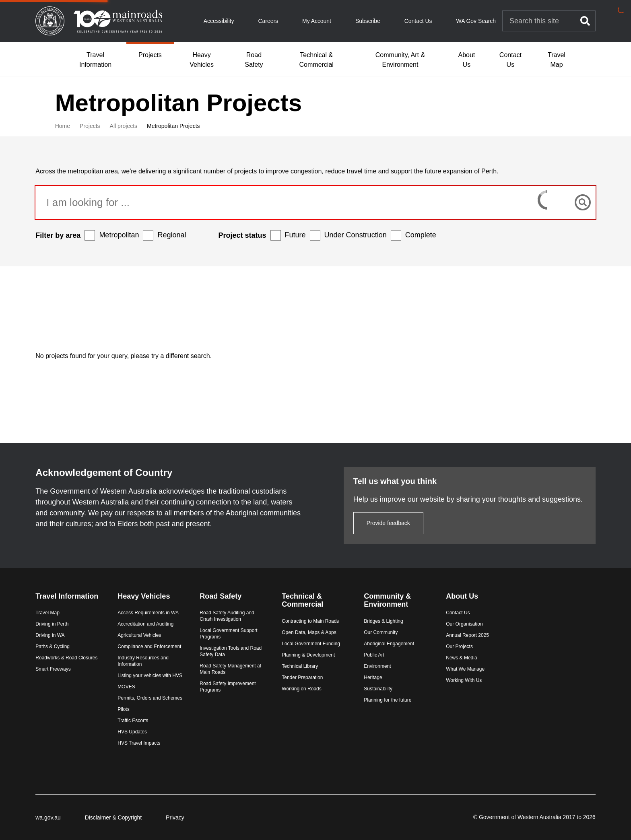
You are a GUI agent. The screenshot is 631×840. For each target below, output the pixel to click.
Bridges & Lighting (381, 602)
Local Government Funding (313, 624)
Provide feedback (372, 504)
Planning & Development (310, 636)
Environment (375, 647)
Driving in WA (66, 624)
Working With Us (457, 661)
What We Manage (458, 650)
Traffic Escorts (144, 721)
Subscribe (368, 21)
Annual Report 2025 (460, 616)
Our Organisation (457, 605)
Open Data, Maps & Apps (311, 613)
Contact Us (418, 21)
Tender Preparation (304, 658)
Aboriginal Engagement (387, 624)
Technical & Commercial (317, 60)
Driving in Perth (68, 613)
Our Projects (452, 628)
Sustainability (376, 669)
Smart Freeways (69, 665)
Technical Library (302, 647)
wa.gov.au (64, 817)
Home (94, 126)
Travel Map (557, 60)
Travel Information (95, 60)
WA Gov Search (476, 21)
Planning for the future (385, 681)
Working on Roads (304, 669)
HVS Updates (143, 732)
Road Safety (254, 60)
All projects (155, 126)
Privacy (191, 817)
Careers (268, 21)
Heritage (370, 658)
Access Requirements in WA (159, 594)
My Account (317, 21)
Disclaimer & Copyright (129, 817)
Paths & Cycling (69, 636)
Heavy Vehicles (202, 60)
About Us (466, 60)
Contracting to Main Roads (312, 602)
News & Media (454, 639)
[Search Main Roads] (539, 21)
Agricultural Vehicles (151, 616)
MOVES (137, 681)
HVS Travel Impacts (150, 743)
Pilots (135, 710)
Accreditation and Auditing (157, 605)
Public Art (372, 636)
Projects (150, 55)
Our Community (378, 613)
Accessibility (219, 21)
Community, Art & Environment (400, 60)
